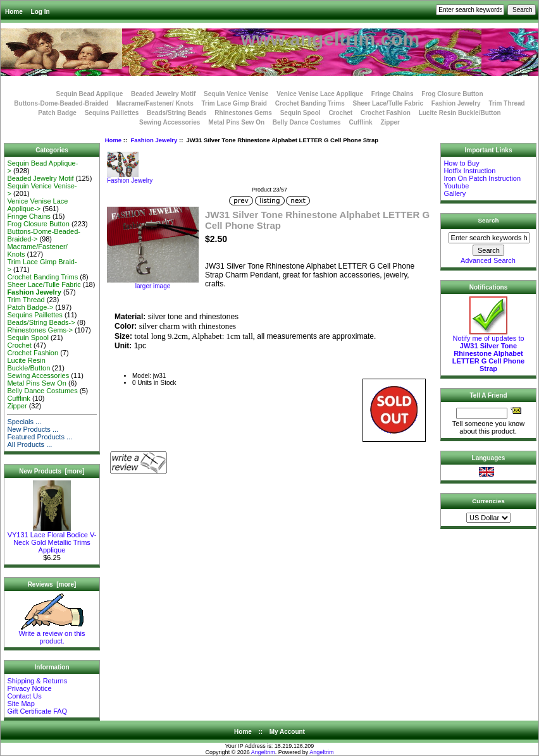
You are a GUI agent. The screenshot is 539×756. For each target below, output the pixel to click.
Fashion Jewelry (154, 140)
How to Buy (461, 163)
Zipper (390, 122)
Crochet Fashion (386, 113)
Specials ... (24, 422)
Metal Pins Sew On (236, 122)
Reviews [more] (52, 584)
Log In (40, 12)
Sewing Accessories (170, 122)
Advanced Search (488, 260)
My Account (287, 732)
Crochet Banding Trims (310, 103)
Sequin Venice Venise (236, 94)
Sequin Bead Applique (89, 94)
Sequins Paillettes (112, 113)
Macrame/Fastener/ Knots (155, 103)
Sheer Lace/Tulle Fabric (388, 103)
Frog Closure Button (452, 94)
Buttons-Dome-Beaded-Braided (61, 103)
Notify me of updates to (488, 350)
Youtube (456, 186)
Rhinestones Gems (243, 113)
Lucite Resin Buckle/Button (460, 113)
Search (489, 220)
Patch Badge (57, 113)
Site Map (21, 704)
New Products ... (33, 429)
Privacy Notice (29, 688)
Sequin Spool (300, 113)
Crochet (340, 113)
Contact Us (24, 696)
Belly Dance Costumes (307, 122)
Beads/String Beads (177, 113)
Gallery (455, 193)
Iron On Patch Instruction (482, 178)
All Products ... (29, 444)
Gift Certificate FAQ (37, 711)
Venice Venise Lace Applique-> (37, 205)
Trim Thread (506, 103)
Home (14, 12)
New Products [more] (52, 471)
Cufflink (360, 122)
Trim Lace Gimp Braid (234, 103)
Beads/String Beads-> (41, 322)
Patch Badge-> (30, 307)
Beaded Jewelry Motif (163, 94)
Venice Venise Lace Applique (320, 94)
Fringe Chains (393, 94)
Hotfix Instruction (469, 171)
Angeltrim (263, 752)
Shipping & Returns (37, 681)
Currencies (488, 501)
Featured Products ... (40, 437)
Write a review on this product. (52, 634)
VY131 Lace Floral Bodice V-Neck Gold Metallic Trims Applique (52, 539)
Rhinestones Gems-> (40, 330)
